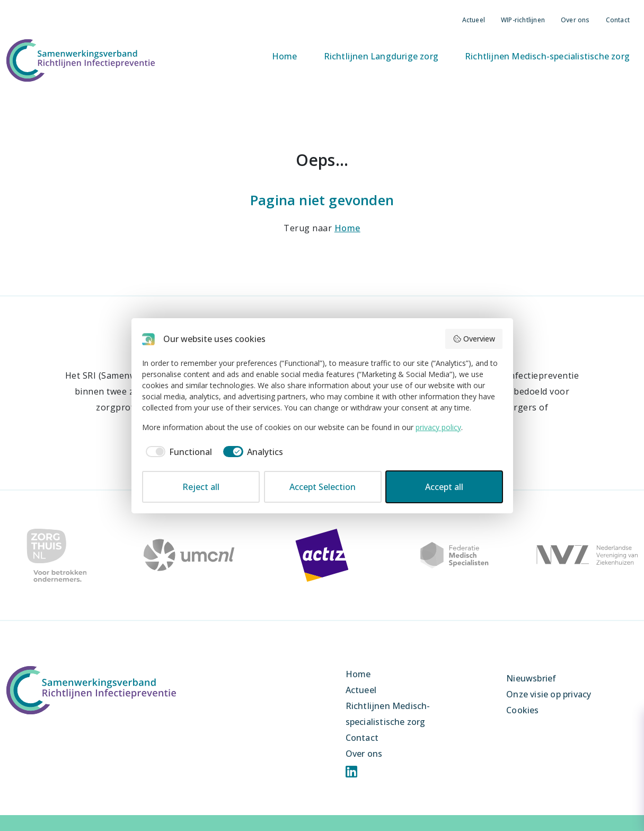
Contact (618, 20)
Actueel (474, 20)
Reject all (201, 487)
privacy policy (438, 427)
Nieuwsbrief (531, 678)
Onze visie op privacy (549, 694)
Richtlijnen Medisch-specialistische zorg (547, 56)
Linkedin (351, 772)
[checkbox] (177, 452)
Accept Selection (323, 487)
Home (285, 56)
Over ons (575, 20)
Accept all (444, 487)
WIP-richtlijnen (523, 20)
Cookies (522, 710)
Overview (474, 339)
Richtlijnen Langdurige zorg (381, 56)
